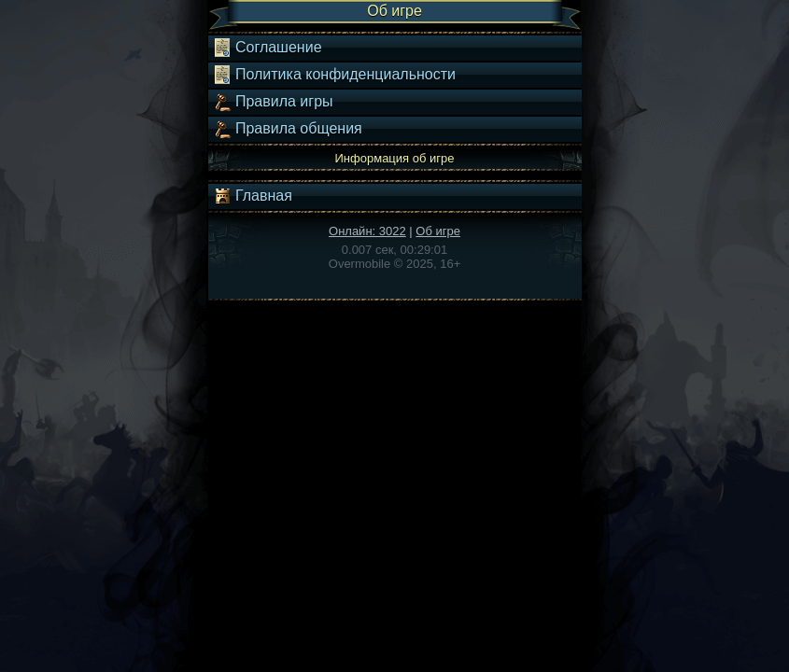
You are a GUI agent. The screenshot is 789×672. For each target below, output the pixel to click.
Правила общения (288, 129)
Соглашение (268, 48)
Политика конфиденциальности (334, 75)
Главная (253, 196)
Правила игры (273, 102)
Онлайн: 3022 (367, 231)
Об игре (438, 231)
